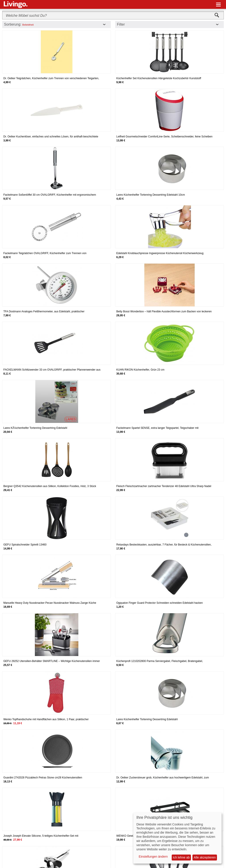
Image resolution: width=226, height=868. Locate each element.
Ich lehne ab (181, 857)
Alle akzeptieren (205, 857)
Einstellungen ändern (153, 857)
